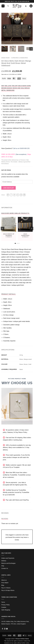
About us (4, 580)
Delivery (4, 561)
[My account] (26, 6)
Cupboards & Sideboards (19, 58)
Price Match (5, 583)
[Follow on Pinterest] (7, 629)
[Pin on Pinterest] (21, 195)
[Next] (29, 27)
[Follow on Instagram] (5, 629)
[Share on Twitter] (14, 195)
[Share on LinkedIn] (24, 195)
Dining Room (5, 58)
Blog (3, 585)
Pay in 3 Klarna (6, 588)
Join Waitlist (9, 188)
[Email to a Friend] (18, 195)
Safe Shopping (6, 610)
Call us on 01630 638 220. (21, 148)
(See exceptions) (21, 154)
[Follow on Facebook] (2, 629)
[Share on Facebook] (11, 195)
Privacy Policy (5, 605)
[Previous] (5, 27)
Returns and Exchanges (8, 563)
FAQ (3, 566)
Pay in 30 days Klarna (8, 590)
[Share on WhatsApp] (8, 195)
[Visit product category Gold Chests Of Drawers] (9, 229)
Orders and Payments (8, 558)
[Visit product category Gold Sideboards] (25, 229)
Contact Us (5, 568)
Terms (3, 602)
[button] (3, 6)
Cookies (4, 607)
